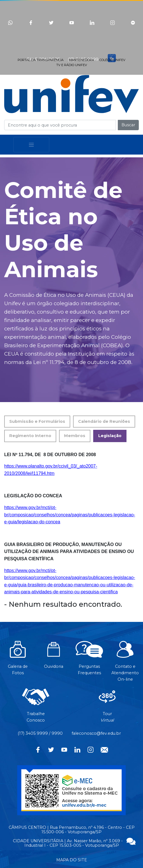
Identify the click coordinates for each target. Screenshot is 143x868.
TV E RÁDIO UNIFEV (72, 65)
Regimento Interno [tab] (30, 436)
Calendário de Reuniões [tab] (104, 421)
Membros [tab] (75, 436)
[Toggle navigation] (31, 145)
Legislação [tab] (110, 436)
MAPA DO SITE (72, 860)
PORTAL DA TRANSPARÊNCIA (41, 60)
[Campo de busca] (60, 125)
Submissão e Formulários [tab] (37, 421)
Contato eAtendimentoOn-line (125, 664)
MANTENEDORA (81, 60)
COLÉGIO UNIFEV (112, 60)
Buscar (128, 125)
